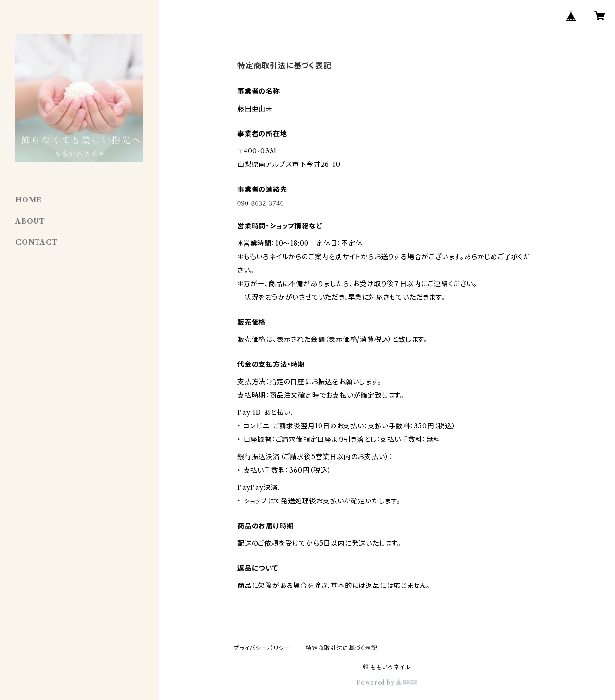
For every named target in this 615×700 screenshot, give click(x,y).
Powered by (387, 682)
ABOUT (30, 221)
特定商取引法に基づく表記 (342, 648)
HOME (29, 200)
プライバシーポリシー (262, 648)
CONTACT (37, 242)
